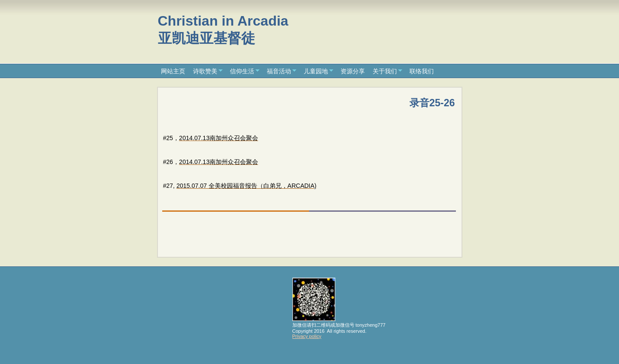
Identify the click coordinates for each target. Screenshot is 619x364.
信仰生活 (242, 71)
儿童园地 (316, 71)
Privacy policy (307, 336)
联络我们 (422, 71)
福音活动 (279, 71)
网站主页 (173, 71)
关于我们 (385, 71)
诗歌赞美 (205, 71)
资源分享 (353, 71)
